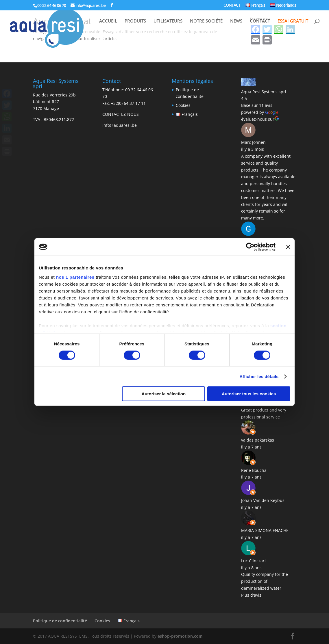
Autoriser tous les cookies (249, 394)
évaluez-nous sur (260, 119)
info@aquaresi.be (120, 125)
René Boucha (254, 470)
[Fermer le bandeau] (288, 247)
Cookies (183, 105)
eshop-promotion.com (180, 636)
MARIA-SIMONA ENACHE (265, 530)
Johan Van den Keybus (263, 500)
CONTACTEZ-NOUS (121, 114)
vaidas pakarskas (258, 440)
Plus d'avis (251, 595)
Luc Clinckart (254, 561)
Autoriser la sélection (164, 394)
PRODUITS (135, 21)
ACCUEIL (108, 21)
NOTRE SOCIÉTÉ (206, 21)
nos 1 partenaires (75, 277)
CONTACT (232, 5)
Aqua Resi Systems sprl (264, 92)
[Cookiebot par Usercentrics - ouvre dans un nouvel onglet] (250, 247)
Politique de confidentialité (60, 621)
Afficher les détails (259, 376)
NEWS (236, 21)
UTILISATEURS (168, 21)
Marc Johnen (253, 142)
